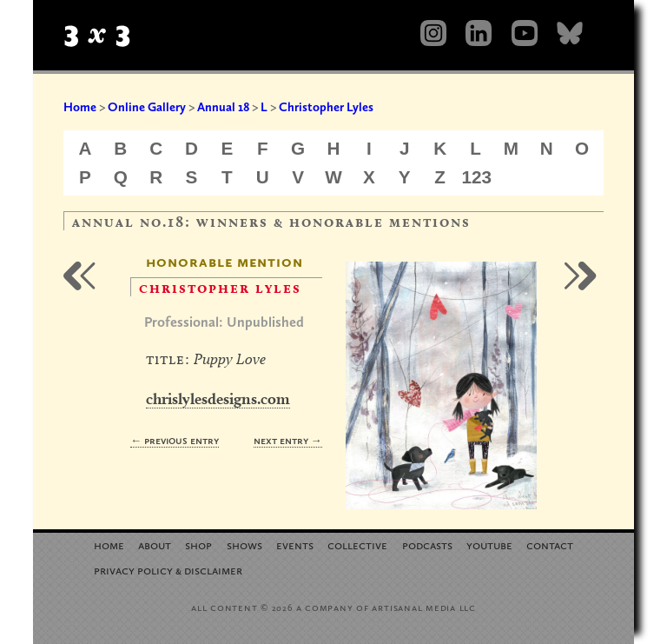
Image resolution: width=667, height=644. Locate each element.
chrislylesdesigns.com (218, 398)
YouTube (489, 544)
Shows (244, 544)
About (155, 544)
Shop (198, 544)
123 (477, 177)
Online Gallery (147, 107)
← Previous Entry (175, 440)
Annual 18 (223, 107)
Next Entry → (288, 440)
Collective (357, 544)
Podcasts (427, 544)
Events (295, 544)
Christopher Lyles (326, 107)
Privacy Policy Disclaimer (168, 570)
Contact (550, 544)
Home (80, 107)
